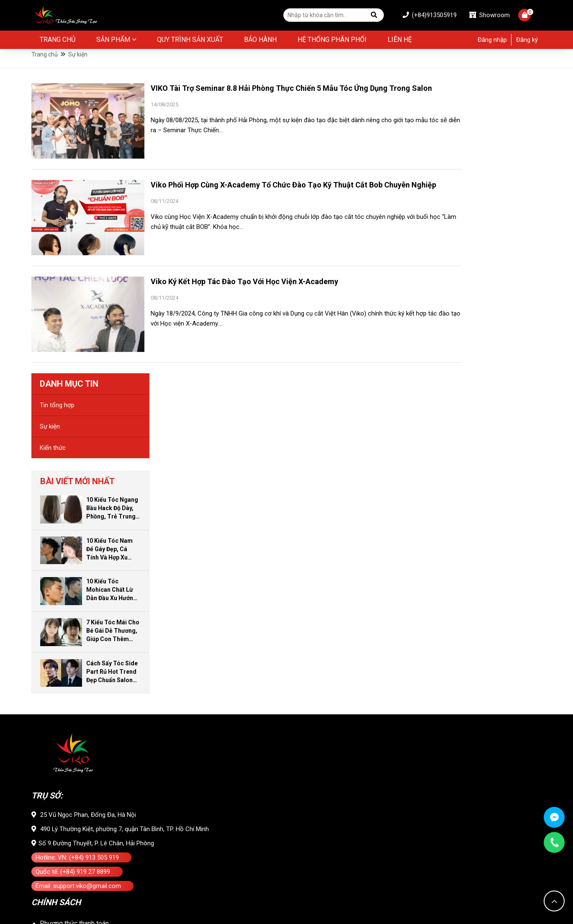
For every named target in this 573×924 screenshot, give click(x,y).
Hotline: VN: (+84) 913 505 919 (77, 578)
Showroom (482, 16)
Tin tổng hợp (449, 126)
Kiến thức (445, 169)
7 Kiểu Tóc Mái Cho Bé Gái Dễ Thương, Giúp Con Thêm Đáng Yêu (505, 352)
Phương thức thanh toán (74, 643)
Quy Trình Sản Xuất (190, 41)
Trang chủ (58, 41)
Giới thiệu (53, 765)
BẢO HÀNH (260, 41)
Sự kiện (442, 147)
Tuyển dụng (56, 861)
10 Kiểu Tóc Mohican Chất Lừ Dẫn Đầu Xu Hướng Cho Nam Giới (504, 311)
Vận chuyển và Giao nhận (76, 671)
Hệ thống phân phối (332, 41)
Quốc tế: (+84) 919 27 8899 (73, 593)
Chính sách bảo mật (68, 686)
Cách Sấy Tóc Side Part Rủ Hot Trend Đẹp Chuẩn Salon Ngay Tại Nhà (504, 393)
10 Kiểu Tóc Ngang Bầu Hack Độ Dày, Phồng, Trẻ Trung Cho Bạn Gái (504, 229)
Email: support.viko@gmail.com (78, 607)
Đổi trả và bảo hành (68, 657)
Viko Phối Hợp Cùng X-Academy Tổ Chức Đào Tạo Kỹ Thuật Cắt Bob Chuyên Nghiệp (267, 203)
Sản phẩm (113, 41)
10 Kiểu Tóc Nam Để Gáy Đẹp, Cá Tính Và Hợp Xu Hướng (502, 270)
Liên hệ (400, 41)
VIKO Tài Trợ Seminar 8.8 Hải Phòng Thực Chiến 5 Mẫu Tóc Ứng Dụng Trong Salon (269, 104)
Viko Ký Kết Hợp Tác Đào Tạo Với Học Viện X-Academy (244, 296)
